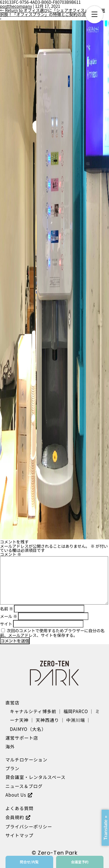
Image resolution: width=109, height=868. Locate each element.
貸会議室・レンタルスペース (36, 777)
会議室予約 (80, 862)
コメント (11, 554)
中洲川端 (76, 720)
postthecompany (16, 6)
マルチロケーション (26, 759)
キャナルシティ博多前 (33, 711)
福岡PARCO (76, 711)
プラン (12, 768)
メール (9, 616)
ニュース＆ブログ (24, 786)
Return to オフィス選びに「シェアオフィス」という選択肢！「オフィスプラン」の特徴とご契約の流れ (52, 12)
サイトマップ (19, 835)
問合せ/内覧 (29, 862)
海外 (10, 746)
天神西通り (47, 720)
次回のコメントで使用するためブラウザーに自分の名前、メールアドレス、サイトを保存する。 (52, 633)
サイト (6, 624)
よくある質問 (19, 808)
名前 (7, 609)
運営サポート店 (22, 738)
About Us (16, 795)
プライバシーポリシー (29, 826)
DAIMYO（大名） (28, 729)
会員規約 (15, 817)
